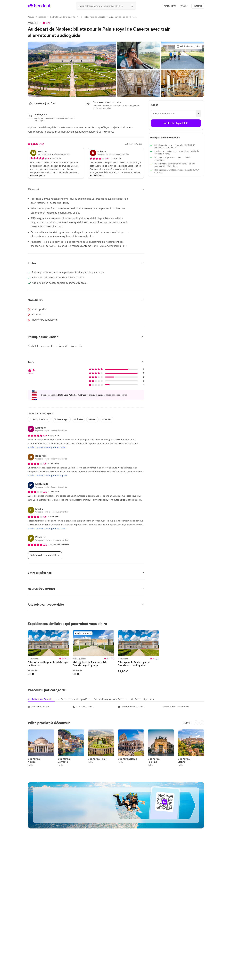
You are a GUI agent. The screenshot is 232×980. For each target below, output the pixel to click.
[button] (184, 6)
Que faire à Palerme (154, 760)
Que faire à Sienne (184, 760)
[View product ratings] (47, 23)
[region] (116, 653)
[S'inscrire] (198, 6)
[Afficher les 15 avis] (134, 144)
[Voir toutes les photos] (188, 46)
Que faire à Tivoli (97, 759)
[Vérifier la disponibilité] (176, 123)
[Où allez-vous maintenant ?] (106, 6)
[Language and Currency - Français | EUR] (169, 6)
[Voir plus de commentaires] (45, 555)
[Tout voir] (187, 723)
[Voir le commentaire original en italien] (47, 447)
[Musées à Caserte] (39, 707)
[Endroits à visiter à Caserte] (63, 17)
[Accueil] (31, 17)
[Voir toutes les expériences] (176, 707)
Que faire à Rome (127, 759)
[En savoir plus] (38, 175)
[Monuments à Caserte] (131, 707)
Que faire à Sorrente (64, 760)
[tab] (42, 699)
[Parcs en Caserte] (83, 707)
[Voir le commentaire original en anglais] (47, 475)
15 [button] (49, 23)
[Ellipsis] (80, 18)
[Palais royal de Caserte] (95, 17)
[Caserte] (42, 17)
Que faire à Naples (34, 760)
